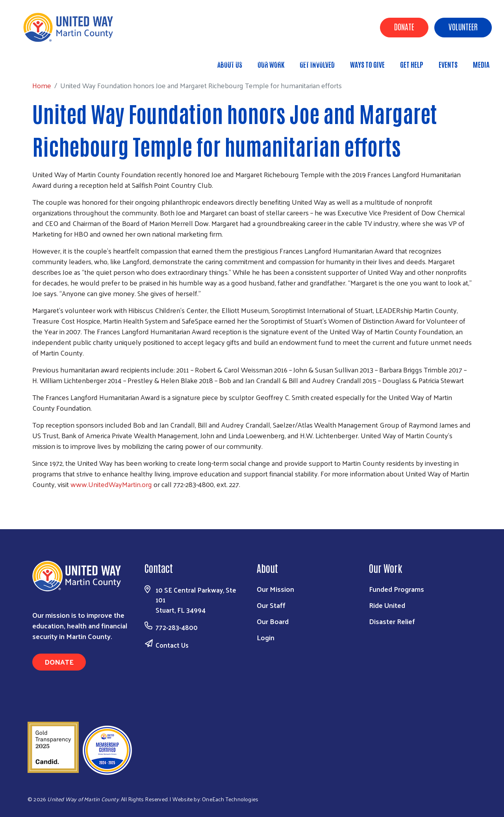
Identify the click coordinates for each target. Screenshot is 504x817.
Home (47, 60)
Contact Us (172, 645)
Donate (404, 26)
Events (448, 64)
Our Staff (271, 605)
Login (266, 637)
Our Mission (275, 589)
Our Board (273, 621)
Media (481, 64)
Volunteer (463, 26)
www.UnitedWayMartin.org (111, 484)
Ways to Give (367, 64)
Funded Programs (397, 589)
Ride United (387, 605)
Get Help (412, 64)
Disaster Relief (392, 621)
